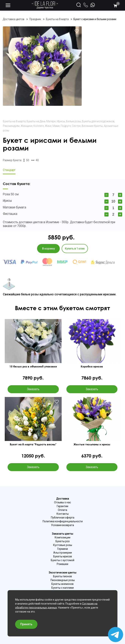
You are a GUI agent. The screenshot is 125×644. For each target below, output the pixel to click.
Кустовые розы (63, 545)
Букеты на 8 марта (14, 121)
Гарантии (62, 506)
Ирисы (61, 121)
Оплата (62, 510)
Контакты (63, 514)
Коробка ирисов (92, 366)
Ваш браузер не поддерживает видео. (33, 427)
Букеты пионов (62, 576)
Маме (56, 126)
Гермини (63, 549)
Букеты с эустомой (63, 560)
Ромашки (62, 564)
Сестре (76, 126)
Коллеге (39, 126)
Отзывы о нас (62, 502)
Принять (26, 624)
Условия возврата (62, 525)
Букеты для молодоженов (98, 121)
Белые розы (74, 121)
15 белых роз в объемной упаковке (33, 366)
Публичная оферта (63, 518)
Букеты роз (63, 541)
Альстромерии (63, 553)
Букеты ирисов (63, 556)
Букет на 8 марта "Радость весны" (33, 444)
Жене (48, 126)
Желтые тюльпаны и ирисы (92, 444)
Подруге (66, 126)
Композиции (62, 537)
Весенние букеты (92, 126)
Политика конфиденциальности (63, 521)
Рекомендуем (11, 126)
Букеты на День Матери (41, 121)
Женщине (26, 126)
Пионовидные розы (63, 580)
